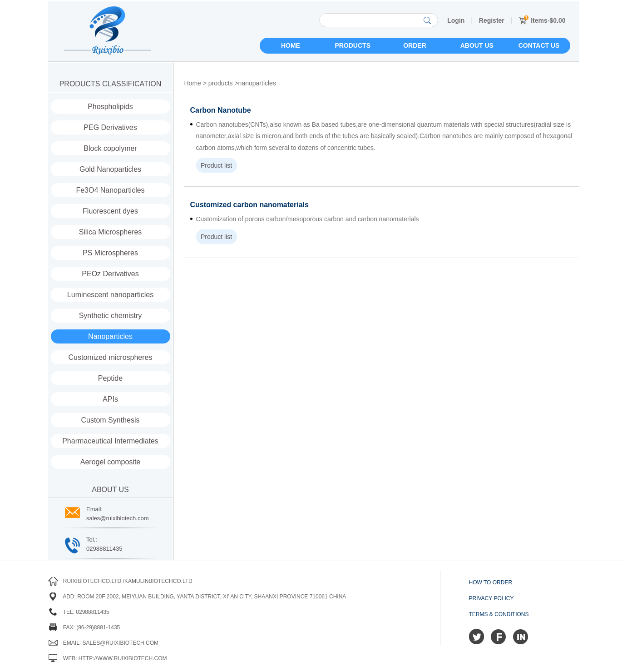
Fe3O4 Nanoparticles (110, 190)
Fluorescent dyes (110, 211)
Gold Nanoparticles (110, 169)
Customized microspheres (111, 357)
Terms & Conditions (499, 614)
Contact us (539, 45)
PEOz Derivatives (110, 274)
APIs (110, 399)
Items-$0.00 (542, 20)
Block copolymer (110, 148)
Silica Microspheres (111, 232)
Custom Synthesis (111, 420)
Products (353, 45)
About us (477, 45)
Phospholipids (110, 107)
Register (492, 20)
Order (415, 45)
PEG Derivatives (110, 127)
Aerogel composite (111, 462)
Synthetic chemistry (111, 316)
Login (456, 20)
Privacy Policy (491, 598)
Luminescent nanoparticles (110, 295)
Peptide (110, 378)
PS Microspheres (110, 253)
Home (291, 45)
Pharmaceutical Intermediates (110, 441)
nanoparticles (257, 83)
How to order (491, 582)
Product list (216, 165)
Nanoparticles (110, 336)
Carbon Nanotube (221, 110)
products (221, 83)
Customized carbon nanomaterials (249, 205)
